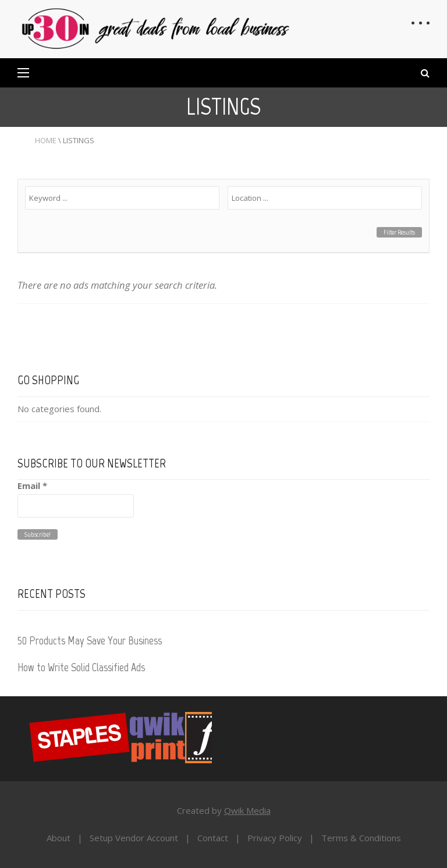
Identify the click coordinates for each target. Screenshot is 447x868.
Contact (213, 838)
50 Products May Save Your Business (90, 640)
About (58, 838)
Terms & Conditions (361, 838)
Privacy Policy (275, 838)
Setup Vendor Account (134, 838)
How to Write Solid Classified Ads (81, 667)
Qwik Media (247, 810)
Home (46, 140)
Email (32, 486)
